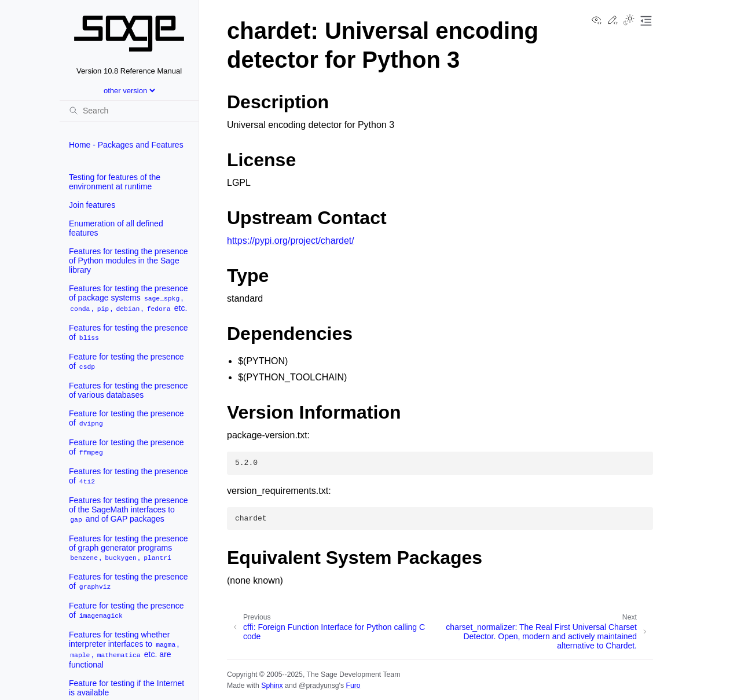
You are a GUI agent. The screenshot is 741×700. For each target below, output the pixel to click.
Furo (353, 686)
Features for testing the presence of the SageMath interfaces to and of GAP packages (128, 510)
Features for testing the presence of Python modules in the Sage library (128, 261)
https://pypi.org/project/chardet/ (291, 241)
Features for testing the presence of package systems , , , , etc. (128, 298)
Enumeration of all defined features (116, 228)
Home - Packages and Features (126, 145)
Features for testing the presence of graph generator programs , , (128, 548)
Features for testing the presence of (128, 333)
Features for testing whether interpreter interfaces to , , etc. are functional (124, 650)
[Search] (129, 111)
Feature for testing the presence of (126, 362)
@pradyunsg (319, 686)
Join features (92, 205)
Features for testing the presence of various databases (128, 390)
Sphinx (272, 686)
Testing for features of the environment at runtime (115, 182)
